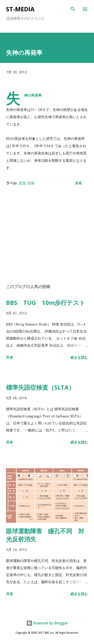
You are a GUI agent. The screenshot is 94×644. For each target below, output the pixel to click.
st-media (20, 9)
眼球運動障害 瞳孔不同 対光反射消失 (45, 535)
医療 (31, 183)
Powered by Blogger (47, 623)
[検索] (73, 9)
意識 (22, 183)
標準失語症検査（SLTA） (40, 387)
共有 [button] (78, 183)
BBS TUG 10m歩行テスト (46, 303)
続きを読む (79, 357)
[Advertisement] (47, 236)
